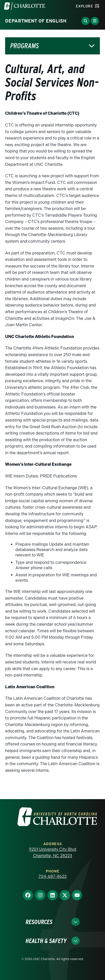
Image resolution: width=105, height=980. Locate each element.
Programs (24, 46)
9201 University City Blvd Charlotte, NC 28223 (53, 853)
